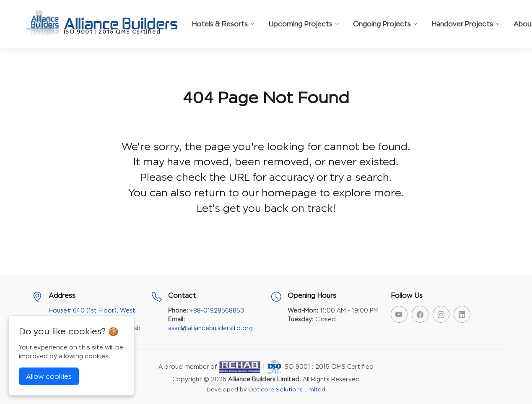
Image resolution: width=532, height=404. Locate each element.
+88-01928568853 (217, 310)
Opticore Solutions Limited (287, 389)
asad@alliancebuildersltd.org (210, 328)
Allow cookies (49, 376)
